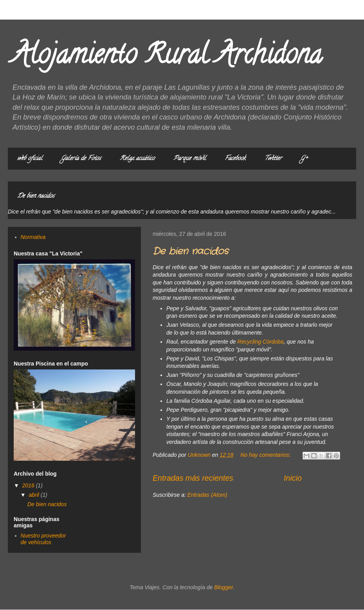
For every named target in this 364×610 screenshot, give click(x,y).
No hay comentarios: (266, 455)
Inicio (293, 478)
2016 (29, 485)
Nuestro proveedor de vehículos (43, 539)
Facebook (235, 159)
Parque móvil (190, 159)
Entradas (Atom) (207, 495)
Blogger (223, 587)
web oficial (30, 159)
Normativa (33, 237)
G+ (304, 159)
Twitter (273, 159)
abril (34, 495)
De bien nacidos (36, 196)
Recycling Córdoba (260, 342)
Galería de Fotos (81, 159)
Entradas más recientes (193, 478)
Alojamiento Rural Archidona (167, 57)
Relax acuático (137, 159)
